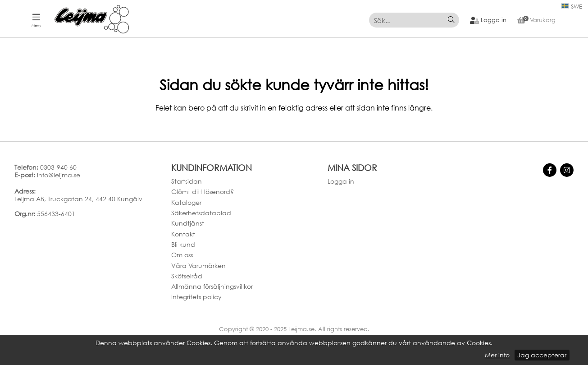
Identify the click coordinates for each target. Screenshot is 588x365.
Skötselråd (187, 276)
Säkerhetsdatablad (201, 213)
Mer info (497, 355)
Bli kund (183, 244)
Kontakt (183, 234)
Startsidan (187, 181)
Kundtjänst (188, 223)
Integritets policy (196, 297)
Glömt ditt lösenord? (203, 192)
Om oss (182, 255)
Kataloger (186, 202)
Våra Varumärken (198, 266)
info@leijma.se (59, 175)
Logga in (341, 181)
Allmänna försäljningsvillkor (212, 286)
